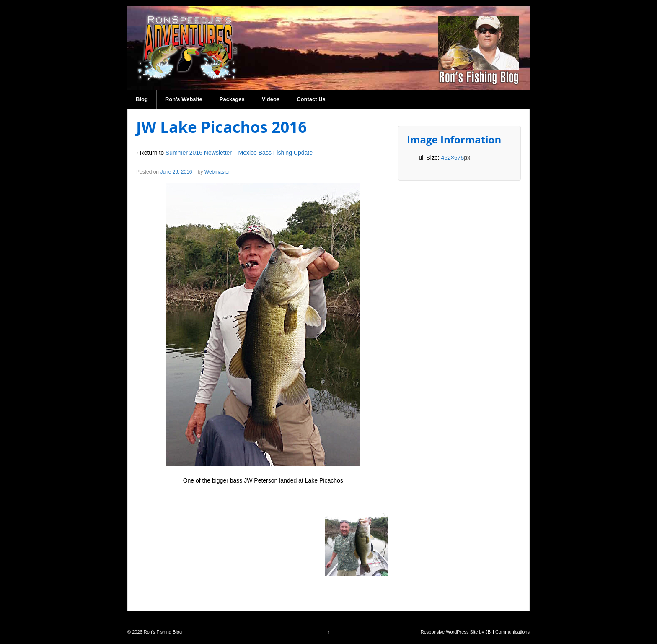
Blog (142, 99)
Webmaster (217, 172)
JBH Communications (507, 632)
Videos (271, 99)
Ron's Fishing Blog (162, 632)
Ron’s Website (184, 99)
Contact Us (311, 99)
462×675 (452, 158)
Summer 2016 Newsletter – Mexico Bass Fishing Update (239, 153)
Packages (232, 99)
